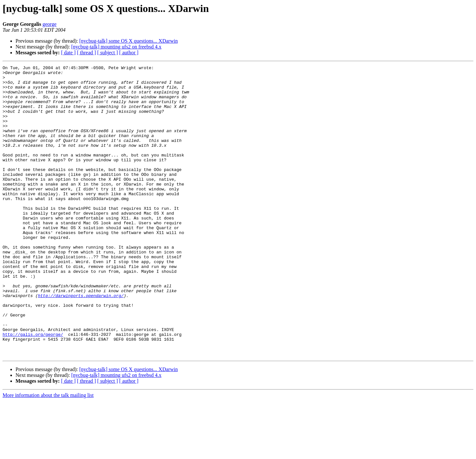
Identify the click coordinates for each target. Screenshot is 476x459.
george (50, 24)
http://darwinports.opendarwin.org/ (81, 342)
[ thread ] (86, 53)
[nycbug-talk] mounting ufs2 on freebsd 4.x (116, 47)
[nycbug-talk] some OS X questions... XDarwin (128, 41)
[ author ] (129, 53)
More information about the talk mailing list (48, 453)
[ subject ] (108, 53)
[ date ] (68, 53)
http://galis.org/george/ (33, 389)
